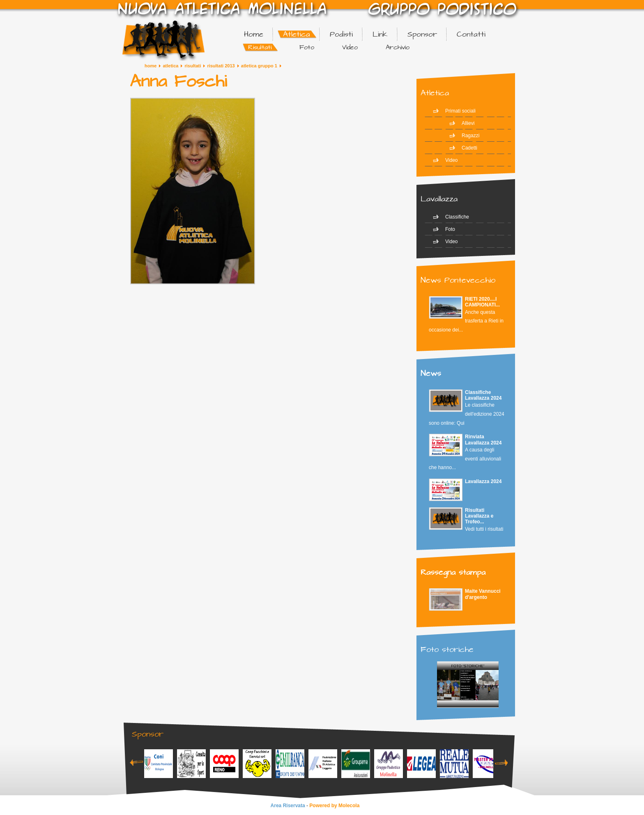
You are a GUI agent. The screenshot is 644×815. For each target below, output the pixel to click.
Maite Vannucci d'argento (483, 594)
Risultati (193, 66)
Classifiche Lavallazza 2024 (483, 395)
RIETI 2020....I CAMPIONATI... (482, 302)
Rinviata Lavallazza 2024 (483, 440)
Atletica (170, 66)
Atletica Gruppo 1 (259, 66)
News (431, 374)
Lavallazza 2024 (483, 481)
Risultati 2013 (221, 66)
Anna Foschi (178, 82)
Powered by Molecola (334, 806)
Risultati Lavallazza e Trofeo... (479, 516)
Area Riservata (288, 806)
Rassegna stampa (453, 572)
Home (151, 66)
